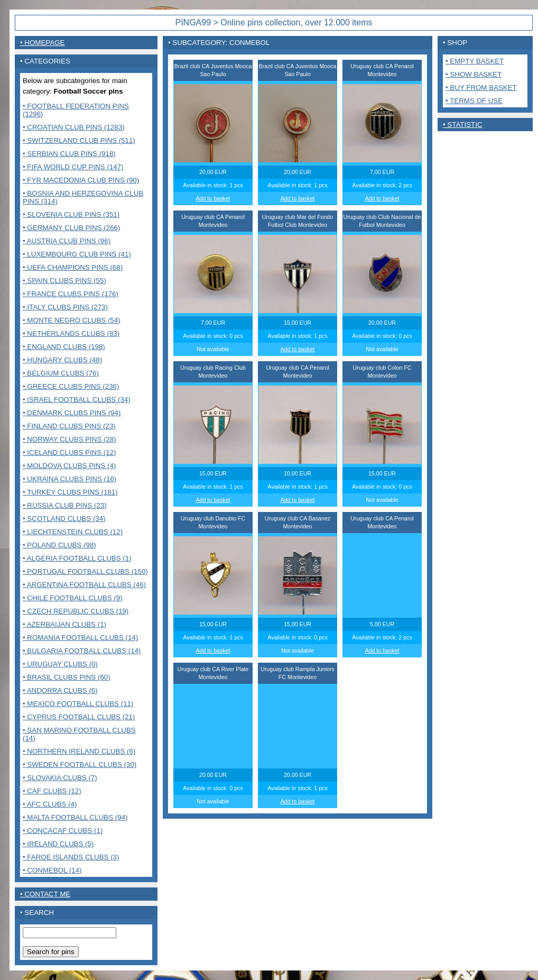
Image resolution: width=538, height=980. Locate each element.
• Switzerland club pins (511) (79, 140)
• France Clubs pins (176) (71, 294)
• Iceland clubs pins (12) (69, 452)
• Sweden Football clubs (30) (80, 764)
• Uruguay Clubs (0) (60, 664)
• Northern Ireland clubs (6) (79, 751)
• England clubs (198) (64, 347)
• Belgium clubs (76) (61, 373)
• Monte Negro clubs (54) (72, 320)
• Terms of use (474, 101)
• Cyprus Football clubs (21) (79, 717)
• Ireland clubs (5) (58, 844)
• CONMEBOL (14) (52, 870)
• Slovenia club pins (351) (71, 214)
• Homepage (42, 43)
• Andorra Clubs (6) (60, 690)
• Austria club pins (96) (67, 241)
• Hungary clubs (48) (62, 360)
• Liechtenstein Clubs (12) (73, 532)
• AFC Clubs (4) (50, 804)
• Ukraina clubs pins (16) (69, 479)
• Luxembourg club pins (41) (77, 254)
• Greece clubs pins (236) (71, 386)
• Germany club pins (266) (71, 228)
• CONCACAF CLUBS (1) (63, 831)
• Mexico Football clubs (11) (78, 704)
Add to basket (213, 198)
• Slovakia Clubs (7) (60, 778)
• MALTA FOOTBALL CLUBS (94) (75, 817)
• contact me (45, 894)
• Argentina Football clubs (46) (84, 585)
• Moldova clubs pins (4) (69, 466)
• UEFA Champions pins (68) (73, 267)
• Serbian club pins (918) (69, 154)
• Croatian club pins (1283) (74, 127)
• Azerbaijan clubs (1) (64, 624)
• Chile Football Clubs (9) (73, 598)
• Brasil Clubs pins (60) (67, 677)
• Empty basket (475, 61)
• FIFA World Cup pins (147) (73, 167)
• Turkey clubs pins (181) (70, 492)
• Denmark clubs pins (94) (72, 413)
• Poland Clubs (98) (59, 545)
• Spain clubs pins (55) (64, 281)
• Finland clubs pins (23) (69, 426)
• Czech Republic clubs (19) (76, 611)
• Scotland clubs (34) (64, 519)
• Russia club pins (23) (65, 505)
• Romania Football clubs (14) (80, 638)
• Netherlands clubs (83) (71, 333)
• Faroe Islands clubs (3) (71, 857)
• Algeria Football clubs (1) (77, 558)
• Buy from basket (481, 88)
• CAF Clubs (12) (52, 791)
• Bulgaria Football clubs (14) (82, 651)
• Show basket (474, 74)
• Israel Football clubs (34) (77, 400)
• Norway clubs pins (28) (69, 439)
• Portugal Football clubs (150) (85, 571)
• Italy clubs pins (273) (65, 307)
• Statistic (463, 125)
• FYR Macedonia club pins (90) (81, 180)
